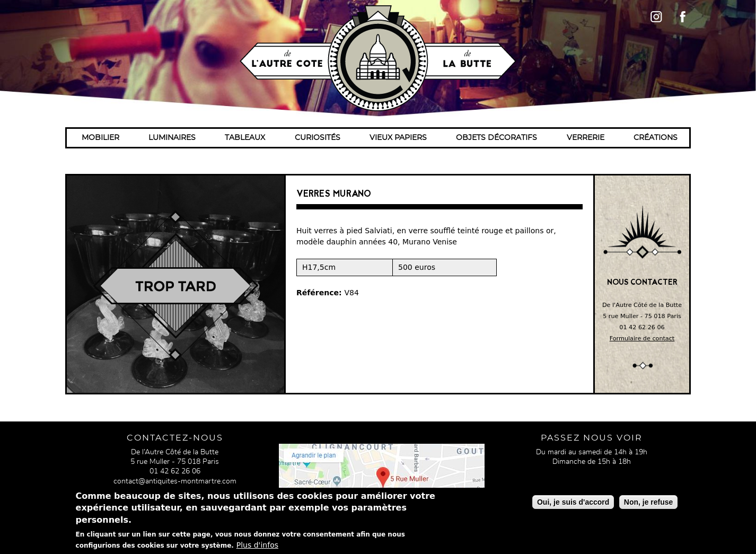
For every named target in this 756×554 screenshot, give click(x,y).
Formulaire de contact (642, 338)
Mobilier (100, 138)
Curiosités (318, 138)
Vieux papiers (398, 138)
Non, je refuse (649, 504)
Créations (656, 138)
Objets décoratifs (496, 138)
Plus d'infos (257, 547)
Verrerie (586, 138)
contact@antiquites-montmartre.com (175, 481)
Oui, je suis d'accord (573, 504)
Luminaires (172, 138)
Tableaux (245, 138)
